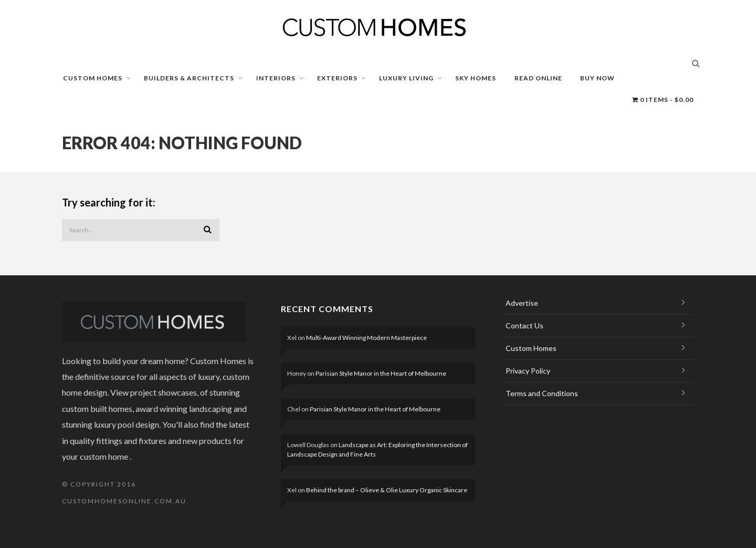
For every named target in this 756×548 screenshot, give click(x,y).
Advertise (522, 303)
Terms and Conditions (542, 393)
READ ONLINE (538, 78)
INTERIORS (276, 78)
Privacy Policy (528, 371)
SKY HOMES (476, 78)
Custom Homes (531, 348)
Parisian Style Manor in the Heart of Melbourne (381, 373)
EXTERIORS (337, 78)
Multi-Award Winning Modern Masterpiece (366, 338)
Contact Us (524, 325)
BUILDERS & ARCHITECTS (189, 78)
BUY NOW (597, 78)
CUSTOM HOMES (93, 78)
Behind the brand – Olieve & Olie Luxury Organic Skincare (387, 490)
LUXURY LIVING (406, 78)
